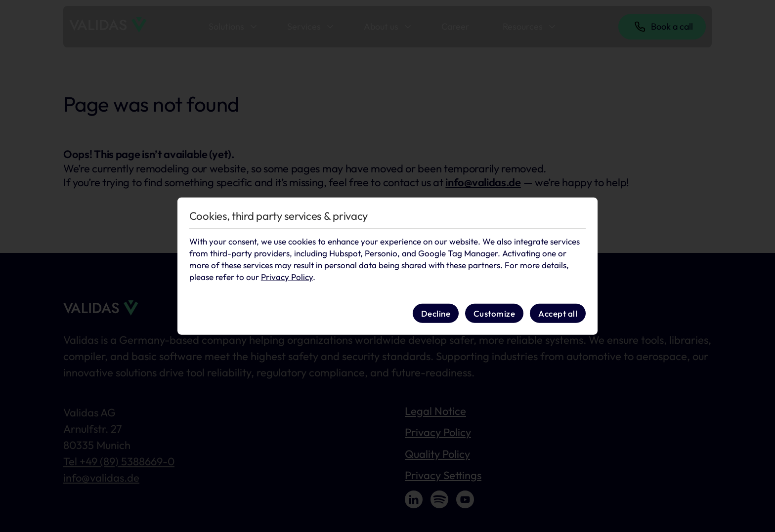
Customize (495, 313)
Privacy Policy (287, 276)
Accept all (558, 313)
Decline (436, 313)
